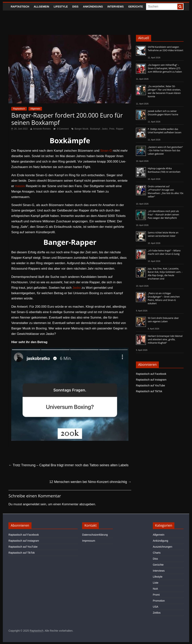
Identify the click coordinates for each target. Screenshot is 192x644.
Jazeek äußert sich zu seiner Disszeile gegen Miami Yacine (163, 113)
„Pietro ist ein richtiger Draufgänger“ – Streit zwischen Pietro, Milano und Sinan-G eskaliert (164, 298)
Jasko (105, 129)
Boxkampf (95, 129)
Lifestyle (61, 7)
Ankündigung (93, 7)
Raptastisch (20, 7)
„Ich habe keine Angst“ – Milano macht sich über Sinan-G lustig (164, 252)
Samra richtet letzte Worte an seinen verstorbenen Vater (163, 234)
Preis (112, 129)
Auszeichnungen (163, 547)
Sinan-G (106, 151)
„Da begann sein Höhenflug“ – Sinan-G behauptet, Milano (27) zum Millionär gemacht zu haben (165, 68)
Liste (156, 583)
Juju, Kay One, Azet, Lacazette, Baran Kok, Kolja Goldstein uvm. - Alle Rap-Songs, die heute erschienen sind (165, 274)
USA (156, 607)
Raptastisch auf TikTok (149, 391)
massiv (20, 186)
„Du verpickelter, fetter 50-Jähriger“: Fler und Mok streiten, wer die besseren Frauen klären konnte (164, 91)
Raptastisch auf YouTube (150, 385)
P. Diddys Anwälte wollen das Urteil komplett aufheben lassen (165, 131)
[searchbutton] (180, 7)
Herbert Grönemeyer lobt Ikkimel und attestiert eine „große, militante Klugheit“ (165, 339)
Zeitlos (157, 613)
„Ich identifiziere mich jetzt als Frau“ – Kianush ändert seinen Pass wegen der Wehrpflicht (163, 215)
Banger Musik (81, 129)
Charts (157, 553)
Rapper (120, 129)
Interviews (116, 7)
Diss (75, 7)
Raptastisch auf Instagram (151, 380)
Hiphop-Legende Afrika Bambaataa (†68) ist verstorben (164, 170)
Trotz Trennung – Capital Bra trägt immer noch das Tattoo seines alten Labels (68, 465)
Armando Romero (42, 129)
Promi (156, 595)
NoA (155, 589)
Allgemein (41, 7)
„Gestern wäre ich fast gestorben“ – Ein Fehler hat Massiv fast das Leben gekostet (165, 150)
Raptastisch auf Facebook (151, 374)
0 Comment (61, 129)
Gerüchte (136, 7)
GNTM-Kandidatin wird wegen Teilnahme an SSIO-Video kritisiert (165, 49)
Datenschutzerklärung (95, 535)
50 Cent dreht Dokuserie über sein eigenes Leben (163, 320)
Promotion (159, 601)
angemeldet (31, 504)
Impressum (89, 541)
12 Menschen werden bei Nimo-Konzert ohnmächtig (90, 482)
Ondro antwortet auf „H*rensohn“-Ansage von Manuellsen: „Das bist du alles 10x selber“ (166, 192)
